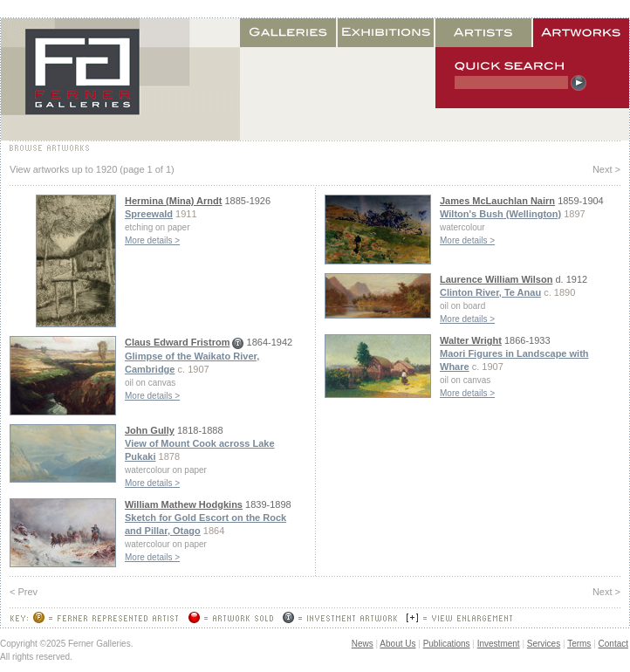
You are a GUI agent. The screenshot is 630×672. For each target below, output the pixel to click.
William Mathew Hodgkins (184, 504)
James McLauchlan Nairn (497, 201)
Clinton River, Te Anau (490, 292)
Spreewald (149, 214)
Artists (484, 33)
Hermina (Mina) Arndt (173, 201)
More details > (152, 240)
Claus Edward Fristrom (177, 342)
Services (544, 644)
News (363, 644)
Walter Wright (471, 340)
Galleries (289, 33)
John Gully (150, 430)
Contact (613, 644)
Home (120, 79)
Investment (499, 644)
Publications (447, 644)
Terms (579, 644)
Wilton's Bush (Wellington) (500, 214)
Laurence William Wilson (496, 279)
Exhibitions (387, 33)
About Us (397, 644)
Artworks (581, 33)
